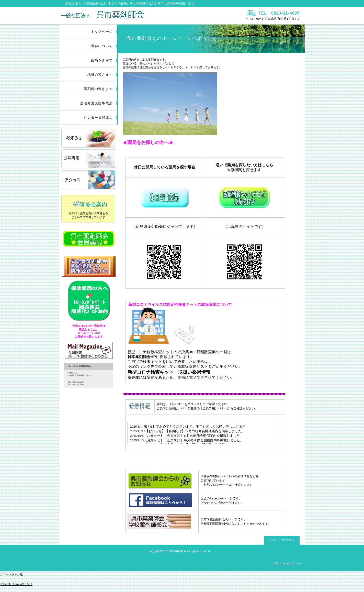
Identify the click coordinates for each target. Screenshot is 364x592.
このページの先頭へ (282, 540)
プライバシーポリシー (287, 563)
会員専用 (89, 159)
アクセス (89, 180)
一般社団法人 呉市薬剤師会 (120, 16)
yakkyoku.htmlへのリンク (16, 584)
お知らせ (89, 138)
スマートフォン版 (12, 574)
